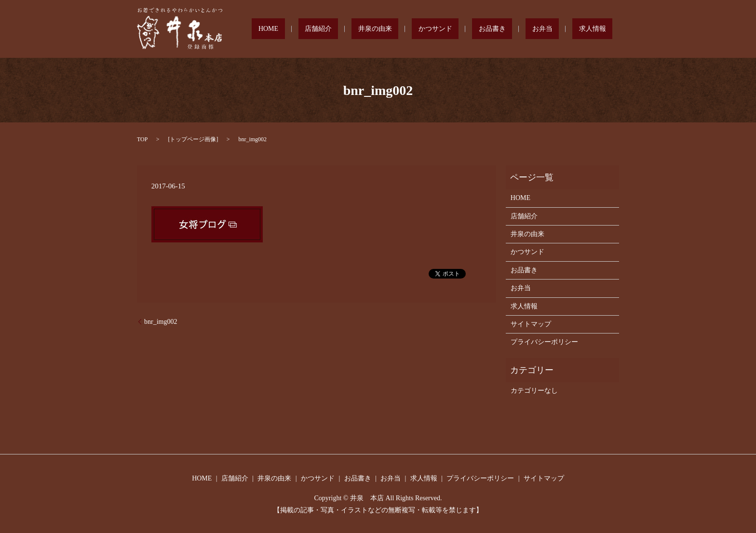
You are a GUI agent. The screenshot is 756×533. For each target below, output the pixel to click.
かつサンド (481, 29)
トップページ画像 (193, 139)
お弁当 (562, 29)
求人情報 (599, 29)
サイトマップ (531, 324)
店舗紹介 (390, 29)
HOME (353, 29)
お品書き (525, 29)
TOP (142, 139)
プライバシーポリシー (544, 342)
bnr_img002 (161, 322)
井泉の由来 (433, 29)
